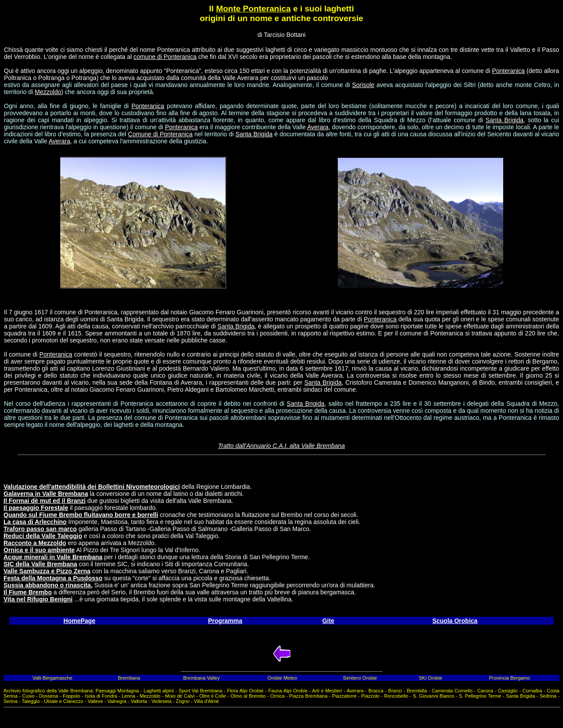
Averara (318, 127)
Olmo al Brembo (248, 696)
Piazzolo (370, 696)
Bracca (376, 691)
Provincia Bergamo (510, 678)
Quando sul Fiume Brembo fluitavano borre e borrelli (81, 515)
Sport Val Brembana (200, 691)
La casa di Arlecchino (35, 522)
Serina (11, 701)
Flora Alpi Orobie (245, 691)
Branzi (395, 691)
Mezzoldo (48, 92)
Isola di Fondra (101, 696)
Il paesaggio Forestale (36, 508)
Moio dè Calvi (180, 696)
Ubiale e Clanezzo (64, 701)
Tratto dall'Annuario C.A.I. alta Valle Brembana (281, 446)
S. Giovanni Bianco (434, 696)
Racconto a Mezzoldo (35, 543)
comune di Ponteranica (165, 57)
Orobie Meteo (282, 678)
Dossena (49, 696)
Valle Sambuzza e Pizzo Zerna (47, 571)
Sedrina (548, 696)
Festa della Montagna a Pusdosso (53, 578)
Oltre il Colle (213, 696)
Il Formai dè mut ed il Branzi (45, 501)
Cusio (28, 696)
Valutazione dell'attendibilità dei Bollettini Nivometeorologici (92, 487)
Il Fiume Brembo (28, 592)
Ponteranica (508, 71)
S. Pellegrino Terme (480, 696)
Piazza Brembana (308, 696)
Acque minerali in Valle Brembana (53, 557)
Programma (225, 621)
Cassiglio (508, 691)
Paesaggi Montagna (117, 691)
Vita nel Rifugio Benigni (38, 599)
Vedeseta (161, 701)
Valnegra (117, 701)
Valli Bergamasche (53, 678)
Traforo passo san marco (40, 529)
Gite (328, 621)
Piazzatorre (344, 696)
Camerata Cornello (452, 691)
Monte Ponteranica (253, 9)
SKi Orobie (430, 678)
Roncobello (396, 696)
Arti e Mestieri (327, 691)
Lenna (129, 696)
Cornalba (532, 691)
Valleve (95, 701)
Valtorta (139, 701)
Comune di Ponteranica (160, 134)
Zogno (183, 701)
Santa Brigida (505, 120)
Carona (485, 691)
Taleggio (31, 701)
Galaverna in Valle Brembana (46, 494)
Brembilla (417, 691)
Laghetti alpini (159, 691)
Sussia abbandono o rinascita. (48, 585)
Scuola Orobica (455, 621)
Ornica (278, 696)
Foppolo (72, 696)
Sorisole (363, 85)
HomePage (79, 621)
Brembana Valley (202, 678)
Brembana (129, 678)
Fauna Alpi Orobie (288, 691)
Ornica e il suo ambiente (39, 550)
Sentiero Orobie (360, 678)
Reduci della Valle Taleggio (43, 536)
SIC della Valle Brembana (40, 564)
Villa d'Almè (207, 701)
